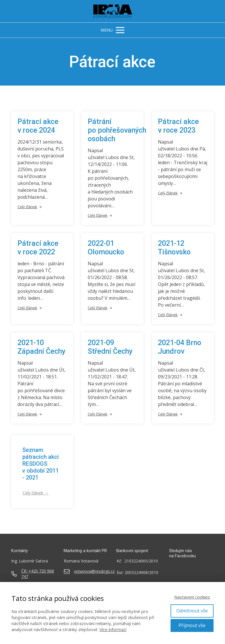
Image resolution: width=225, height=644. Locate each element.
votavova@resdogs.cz (94, 571)
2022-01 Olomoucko (106, 248)
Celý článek (30, 207)
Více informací (113, 629)
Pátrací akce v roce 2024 (38, 126)
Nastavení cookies (192, 597)
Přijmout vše (192, 625)
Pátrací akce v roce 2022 (38, 248)
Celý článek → (36, 493)
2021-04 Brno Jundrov (180, 347)
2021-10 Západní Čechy (41, 347)
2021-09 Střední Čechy (110, 347)
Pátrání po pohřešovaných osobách (117, 130)
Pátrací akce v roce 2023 (178, 126)
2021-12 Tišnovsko (174, 248)
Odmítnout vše (192, 611)
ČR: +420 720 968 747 (38, 574)
